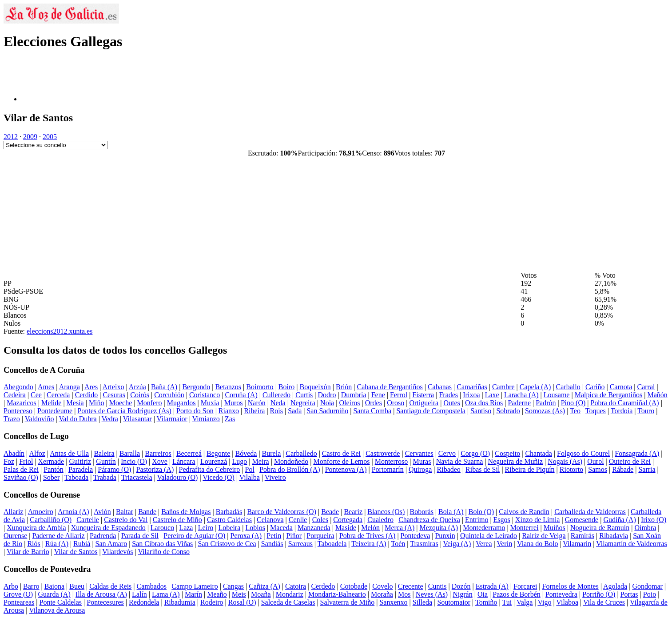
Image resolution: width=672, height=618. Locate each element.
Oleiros (349, 403)
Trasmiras (424, 544)
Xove (160, 461)
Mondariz (290, 594)
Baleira (104, 453)
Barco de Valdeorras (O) (282, 512)
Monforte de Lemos (341, 461)
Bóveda (246, 453)
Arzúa (137, 387)
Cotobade (354, 586)
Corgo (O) (475, 453)
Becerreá (189, 453)
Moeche (121, 403)
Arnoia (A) (74, 512)
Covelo (382, 586)
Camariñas (472, 387)
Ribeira (254, 411)
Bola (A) (451, 512)
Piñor (294, 536)
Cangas (233, 586)
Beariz (353, 512)
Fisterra (423, 395)
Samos (598, 469)
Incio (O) (134, 461)
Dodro (327, 395)
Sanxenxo (393, 602)
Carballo (568, 387)
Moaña (261, 594)
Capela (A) (535, 387)
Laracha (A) (521, 395)
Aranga (70, 387)
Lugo (239, 461)
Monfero (150, 403)
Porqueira (320, 536)
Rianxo (229, 411)
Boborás (422, 512)
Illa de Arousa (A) (101, 594)
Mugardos (181, 403)
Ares (91, 387)
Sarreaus (300, 544)
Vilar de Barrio (28, 552)
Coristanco (205, 395)
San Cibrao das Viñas (162, 544)
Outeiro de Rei (630, 461)
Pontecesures (105, 602)
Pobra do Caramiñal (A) (624, 403)
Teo (575, 411)
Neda (278, 403)
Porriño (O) (599, 594)
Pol (250, 469)
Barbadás (229, 512)
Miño (97, 403)
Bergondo (196, 387)
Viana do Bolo (537, 544)
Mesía (75, 403)
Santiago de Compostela (431, 411)
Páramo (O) (114, 469)
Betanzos (228, 387)
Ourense (15, 536)
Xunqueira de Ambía (36, 528)
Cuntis (437, 586)
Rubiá (82, 544)
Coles (320, 520)
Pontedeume (55, 411)
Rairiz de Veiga (544, 536)
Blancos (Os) (386, 512)
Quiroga (420, 469)
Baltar (125, 512)
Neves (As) (432, 594)
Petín (274, 536)
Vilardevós (117, 552)
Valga (525, 602)
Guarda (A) (54, 594)
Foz (9, 461)
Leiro (206, 528)
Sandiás (272, 544)
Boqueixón (315, 387)
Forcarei (525, 586)
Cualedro (380, 520)
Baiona (54, 586)
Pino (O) (573, 403)
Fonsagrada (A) (637, 453)
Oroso (396, 403)
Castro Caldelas (229, 520)
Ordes (374, 403)
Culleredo (276, 395)
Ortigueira (424, 403)
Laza (186, 528)
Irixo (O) (654, 520)
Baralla (130, 453)
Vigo (544, 602)
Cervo (447, 453)
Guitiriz (80, 461)
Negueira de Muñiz (516, 461)
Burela (272, 453)
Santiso (481, 411)
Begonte (218, 453)
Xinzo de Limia (537, 520)
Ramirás (583, 536)
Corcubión (169, 395)
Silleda (422, 602)
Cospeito (507, 453)
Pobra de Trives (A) (368, 536)
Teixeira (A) (369, 544)
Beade (330, 512)
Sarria (647, 469)
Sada (295, 411)
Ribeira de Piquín (530, 469)
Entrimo (477, 520)
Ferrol (399, 395)
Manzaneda (314, 528)
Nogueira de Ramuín (600, 528)
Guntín (106, 461)
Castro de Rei (341, 453)
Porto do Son (195, 411)
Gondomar (647, 586)
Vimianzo (206, 419)
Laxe (492, 395)
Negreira (303, 403)
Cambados (152, 586)
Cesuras (114, 395)
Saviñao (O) (21, 477)
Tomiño (486, 602)
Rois (276, 411)
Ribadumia (180, 602)
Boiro (286, 387)
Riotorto (571, 469)
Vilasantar (137, 419)
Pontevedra (561, 594)
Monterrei (525, 528)
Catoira (296, 586)
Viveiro (275, 477)
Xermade (51, 461)
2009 (30, 137)
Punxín (445, 536)
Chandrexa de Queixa (429, 520)
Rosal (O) (242, 602)
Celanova (270, 520)
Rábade (623, 469)
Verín (504, 544)
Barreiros (158, 453)
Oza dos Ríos (484, 403)
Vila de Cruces (604, 602)
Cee (36, 395)
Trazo (12, 419)
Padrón (546, 403)
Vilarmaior (172, 419)
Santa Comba (372, 411)
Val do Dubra (78, 419)
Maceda (281, 528)
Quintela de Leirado (489, 536)
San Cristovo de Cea (227, 544)
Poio (650, 594)
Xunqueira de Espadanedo (108, 528)
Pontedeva (416, 536)
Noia (327, 403)
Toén (398, 544)
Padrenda (103, 536)
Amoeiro (41, 512)
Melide (51, 403)
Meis (239, 594)
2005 (50, 137)
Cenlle (298, 520)
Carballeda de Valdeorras (590, 512)
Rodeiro (212, 602)
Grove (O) (18, 594)
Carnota (621, 387)
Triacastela (137, 477)
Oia (483, 594)
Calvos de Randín (524, 512)
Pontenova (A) (346, 469)
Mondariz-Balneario (337, 594)
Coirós (140, 395)
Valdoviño (40, 419)
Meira (260, 461)
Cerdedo (323, 586)
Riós (34, 544)
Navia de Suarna (460, 461)
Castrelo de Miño (177, 520)
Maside (346, 528)
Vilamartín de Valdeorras (632, 544)
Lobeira (230, 528)
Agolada (615, 586)
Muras (422, 461)
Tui (507, 602)
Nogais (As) (565, 461)
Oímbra (645, 528)
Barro (31, 586)
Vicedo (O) (218, 477)
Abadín (14, 453)
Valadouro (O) (177, 477)
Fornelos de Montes (571, 586)
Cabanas (440, 387)
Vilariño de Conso (164, 552)
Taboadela (332, 544)
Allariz (13, 512)
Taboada (76, 477)
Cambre (503, 387)
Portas (629, 594)
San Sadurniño (327, 411)
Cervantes (419, 453)
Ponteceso (18, 411)
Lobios (255, 528)
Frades (448, 395)
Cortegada (348, 520)
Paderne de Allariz (59, 536)
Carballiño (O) (51, 520)
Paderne (519, 403)
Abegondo (18, 387)
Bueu (77, 586)
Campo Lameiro (195, 586)
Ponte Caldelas (61, 602)
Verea (484, 544)
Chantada (538, 453)
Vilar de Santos (76, 552)
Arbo (11, 586)
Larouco (162, 528)
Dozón (461, 586)
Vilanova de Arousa (57, 610)
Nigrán (462, 594)
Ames (46, 387)
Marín (193, 594)
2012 (11, 137)
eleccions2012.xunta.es (60, 331)
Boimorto (260, 387)
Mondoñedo (291, 461)
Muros (234, 403)
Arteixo (113, 387)
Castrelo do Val (126, 520)
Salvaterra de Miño (348, 602)
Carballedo (301, 453)
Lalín (139, 594)
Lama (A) (166, 594)
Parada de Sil (140, 536)
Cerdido (87, 395)
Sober (51, 477)
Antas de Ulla (69, 453)
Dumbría (354, 395)
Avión (102, 512)
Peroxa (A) (246, 536)
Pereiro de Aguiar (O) (194, 536)
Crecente (411, 586)
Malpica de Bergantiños (609, 395)
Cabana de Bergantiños (390, 387)
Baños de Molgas (186, 512)
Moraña (382, 594)
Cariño (595, 387)
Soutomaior (454, 602)
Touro (646, 411)
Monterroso (392, 461)
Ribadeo (449, 469)
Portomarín (388, 469)
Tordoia (622, 411)
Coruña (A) (241, 395)
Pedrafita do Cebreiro (210, 469)
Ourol (595, 461)
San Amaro (111, 544)
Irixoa (471, 395)
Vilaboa (567, 602)
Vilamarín (577, 544)
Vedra (110, 419)
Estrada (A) (492, 586)
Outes (451, 403)
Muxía (210, 403)
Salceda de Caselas (288, 602)
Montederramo (484, 528)
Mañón (657, 395)
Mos (404, 594)
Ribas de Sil (483, 469)
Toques (596, 411)
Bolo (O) (481, 512)
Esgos (502, 520)
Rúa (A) (57, 544)
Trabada (105, 477)
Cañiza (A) (264, 586)
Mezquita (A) (439, 528)
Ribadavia (614, 536)
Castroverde (383, 453)
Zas (230, 419)
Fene (378, 395)
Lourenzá (214, 461)
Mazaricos (22, 403)
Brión (344, 387)
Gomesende (582, 520)
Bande (147, 512)
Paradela (81, 469)
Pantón (53, 469)
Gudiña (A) (619, 520)
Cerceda (58, 395)
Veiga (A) (457, 544)
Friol (26, 461)
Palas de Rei (21, 469)
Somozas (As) (545, 411)
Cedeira (15, 395)
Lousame (557, 395)
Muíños (555, 528)
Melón (370, 528)
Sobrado (508, 411)
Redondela (144, 602)
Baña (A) (164, 387)
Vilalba (250, 477)
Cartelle (88, 520)
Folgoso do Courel (583, 453)
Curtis (304, 395)
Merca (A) (400, 528)
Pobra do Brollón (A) (290, 469)
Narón (257, 403)
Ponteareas (19, 602)
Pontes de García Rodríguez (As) (124, 411)
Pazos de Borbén (517, 594)
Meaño (217, 594)
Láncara (184, 461)
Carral (646, 387)
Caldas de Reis (110, 586)
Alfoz (37, 453)
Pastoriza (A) (155, 469)
